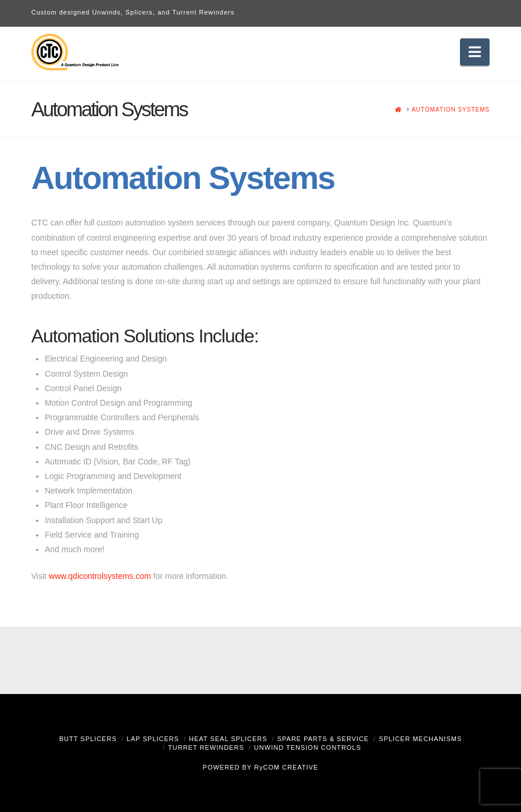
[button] (475, 52)
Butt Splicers (88, 739)
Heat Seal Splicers (228, 739)
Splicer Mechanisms (421, 739)
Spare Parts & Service (323, 739)
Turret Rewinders (206, 747)
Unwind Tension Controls (308, 747)
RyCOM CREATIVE (286, 767)
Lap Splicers (153, 739)
